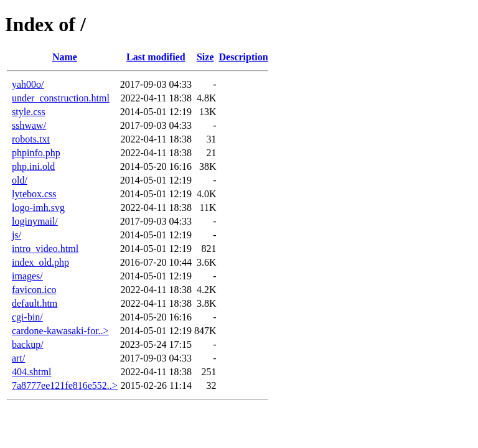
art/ (18, 358)
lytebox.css (34, 194)
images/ (27, 276)
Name (65, 57)
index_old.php (40, 262)
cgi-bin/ (27, 317)
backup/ (28, 344)
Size (205, 57)
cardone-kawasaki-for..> (60, 331)
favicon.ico (34, 290)
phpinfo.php (36, 153)
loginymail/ (35, 221)
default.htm (35, 303)
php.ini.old (33, 166)
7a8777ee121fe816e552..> (65, 385)
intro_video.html (45, 249)
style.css (29, 112)
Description (244, 57)
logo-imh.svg (38, 208)
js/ (16, 235)
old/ (20, 180)
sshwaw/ (29, 125)
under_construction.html (61, 98)
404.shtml (32, 372)
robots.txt (31, 139)
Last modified (156, 57)
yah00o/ (28, 84)
